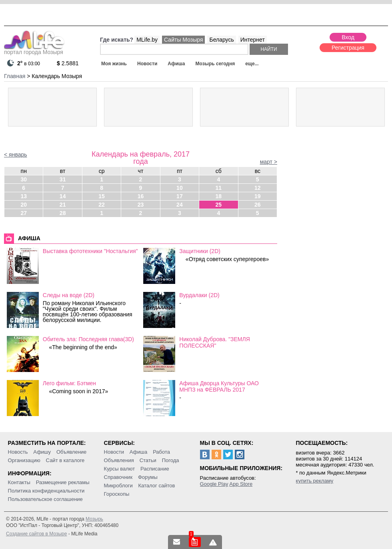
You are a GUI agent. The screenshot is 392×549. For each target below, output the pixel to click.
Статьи (148, 460)
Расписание (155, 469)
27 (24, 213)
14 (63, 196)
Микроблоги (118, 486)
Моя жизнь (114, 64)
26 (258, 205)
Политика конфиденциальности (46, 491)
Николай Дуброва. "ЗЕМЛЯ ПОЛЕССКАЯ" (214, 342)
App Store (241, 484)
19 (258, 196)
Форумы (148, 477)
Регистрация (348, 48)
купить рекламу (315, 481)
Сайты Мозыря (183, 40)
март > (269, 162)
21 (63, 205)
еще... (252, 64)
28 (63, 213)
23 (141, 205)
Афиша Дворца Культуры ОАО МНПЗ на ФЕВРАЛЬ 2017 (219, 386)
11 (219, 188)
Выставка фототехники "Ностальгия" (90, 251)
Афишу (42, 452)
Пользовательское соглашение (45, 499)
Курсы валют (120, 469)
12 (258, 188)
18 (219, 196)
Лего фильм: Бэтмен (69, 383)
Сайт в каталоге (65, 460)
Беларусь (221, 40)
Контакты (19, 482)
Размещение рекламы (63, 482)
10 (180, 188)
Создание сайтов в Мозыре (36, 534)
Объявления (119, 460)
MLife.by (147, 40)
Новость (18, 452)
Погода (171, 460)
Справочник (118, 477)
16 (141, 196)
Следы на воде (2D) (69, 295)
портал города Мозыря (34, 50)
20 (24, 205)
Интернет (253, 40)
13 (24, 196)
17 (180, 196)
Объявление (71, 452)
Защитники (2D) (200, 251)
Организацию (24, 460)
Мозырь (94, 519)
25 (219, 205)
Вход (348, 37)
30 (24, 179)
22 (102, 205)
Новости (147, 64)
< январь (16, 155)
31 (63, 179)
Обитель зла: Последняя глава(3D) (88, 339)
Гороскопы (117, 494)
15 (102, 196)
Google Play (214, 484)
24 (180, 205)
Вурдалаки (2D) (199, 295)
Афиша (176, 64)
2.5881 (68, 63)
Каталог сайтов (157, 486)
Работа (161, 452)
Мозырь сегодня (215, 64)
